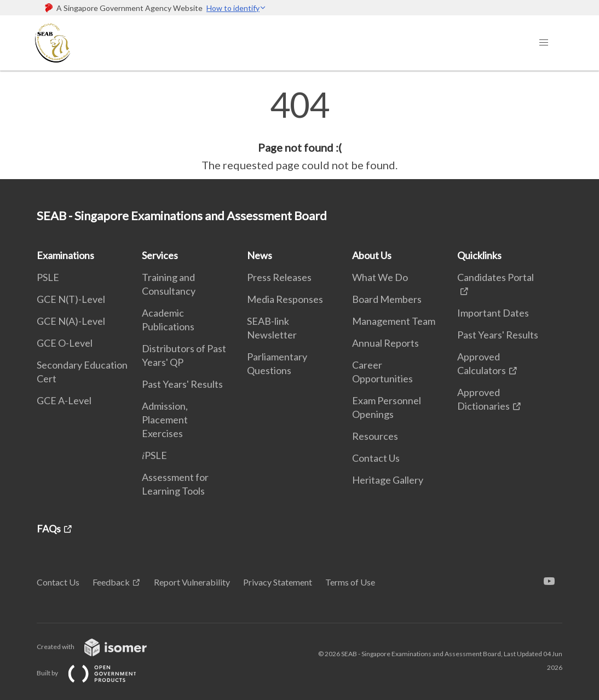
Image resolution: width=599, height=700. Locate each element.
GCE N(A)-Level (71, 321)
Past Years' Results (182, 384)
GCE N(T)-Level (71, 299)
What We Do (380, 277)
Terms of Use (350, 582)
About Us (372, 255)
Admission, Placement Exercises (165, 420)
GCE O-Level (65, 343)
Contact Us (376, 458)
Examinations (65, 255)
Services (160, 255)
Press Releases (279, 277)
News (260, 255)
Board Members (387, 299)
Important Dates (493, 313)
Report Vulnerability (192, 582)
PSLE (48, 277)
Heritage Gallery (388, 480)
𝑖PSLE (154, 455)
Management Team (394, 321)
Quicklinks (479, 255)
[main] (299, 130)
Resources (375, 436)
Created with (100, 647)
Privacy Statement (278, 582)
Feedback (111, 582)
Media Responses (285, 299)
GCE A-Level (64, 400)
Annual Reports (385, 343)
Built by (95, 673)
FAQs (49, 529)
